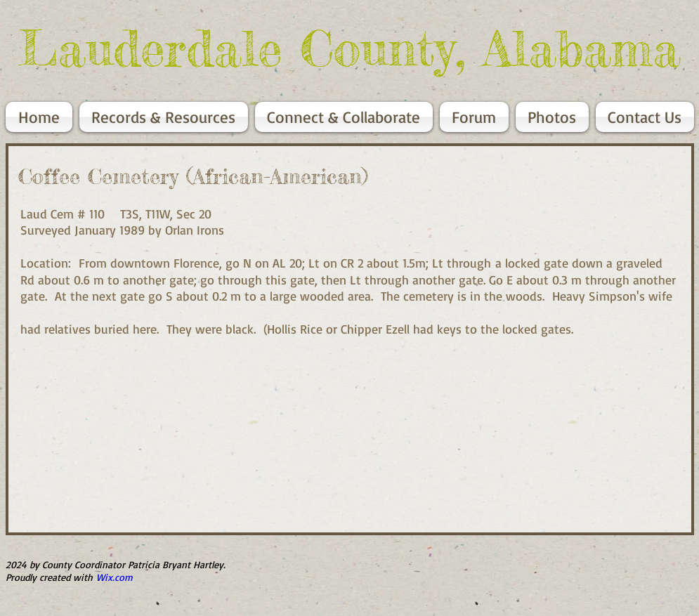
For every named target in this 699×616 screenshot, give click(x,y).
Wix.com (115, 577)
